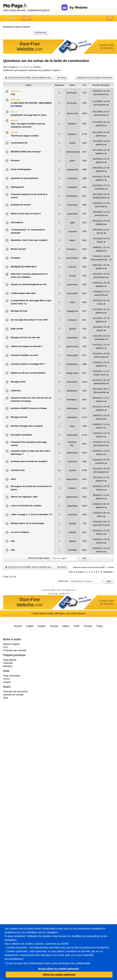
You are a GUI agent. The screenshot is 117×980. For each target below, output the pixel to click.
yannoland (72, 515)
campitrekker (73, 338)
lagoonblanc (73, 417)
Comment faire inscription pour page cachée (29, 444)
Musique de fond (19, 311)
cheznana (72, 231)
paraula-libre (73, 285)
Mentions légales (11, 644)
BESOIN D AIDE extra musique (26, 152)
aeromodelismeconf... (100, 260)
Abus (6, 698)
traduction (16, 391)
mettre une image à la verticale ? (27, 346)
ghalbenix (47, 70)
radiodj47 (72, 532)
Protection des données (15, 650)
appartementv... (73, 497)
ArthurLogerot (72, 355)
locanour (100, 454)
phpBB (53, 590)
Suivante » (37, 67)
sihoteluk (72, 523)
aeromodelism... (73, 258)
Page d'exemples (12, 676)
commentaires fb (19, 143)
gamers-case (72, 113)
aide (13, 541)
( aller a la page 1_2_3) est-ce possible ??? (32, 514)
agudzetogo (73, 506)
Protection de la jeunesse (16, 691)
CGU (6, 647)
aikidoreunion (72, 453)
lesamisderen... (73, 364)
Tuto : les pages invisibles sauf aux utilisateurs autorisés (28, 125)
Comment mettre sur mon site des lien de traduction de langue (31, 399)
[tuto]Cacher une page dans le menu (29, 115)
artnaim (72, 143)
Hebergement (17, 187)
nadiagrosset (73, 311)
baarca (73, 161)
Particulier (8, 663)
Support (7, 682)
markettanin (73, 178)
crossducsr (72, 320)
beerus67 (72, 267)
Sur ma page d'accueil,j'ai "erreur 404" (30, 320)
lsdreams (100, 401)
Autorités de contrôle (13, 695)
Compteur (16, 258)
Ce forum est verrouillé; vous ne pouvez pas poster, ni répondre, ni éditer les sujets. (30, 77)
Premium (15, 160)
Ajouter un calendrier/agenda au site (29, 284)
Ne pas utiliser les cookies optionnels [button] (59, 969)
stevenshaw (72, 205)
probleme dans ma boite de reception (29, 461)
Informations (17, 222)
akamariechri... (73, 479)
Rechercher (41, 32)
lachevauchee (100, 115)
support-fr (57, 70)
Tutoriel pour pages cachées (25, 136)
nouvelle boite (18, 470)
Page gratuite (10, 660)
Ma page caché (18, 382)
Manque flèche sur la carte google (27, 523)
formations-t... (72, 249)
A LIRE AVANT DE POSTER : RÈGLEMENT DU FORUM (31, 105)
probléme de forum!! (21, 205)
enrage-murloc (72, 373)
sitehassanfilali (100, 383)
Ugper (73, 223)
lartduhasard (73, 435)
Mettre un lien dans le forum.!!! (26, 214)
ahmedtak (73, 550)
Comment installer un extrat (24, 355)
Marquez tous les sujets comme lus (94, 77)
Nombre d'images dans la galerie (27, 426)
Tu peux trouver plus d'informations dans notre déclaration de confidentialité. (48, 963)
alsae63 (72, 329)
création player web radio (23, 293)
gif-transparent (21, 70)
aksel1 (100, 516)
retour (62, 77)
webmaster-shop (35, 70)
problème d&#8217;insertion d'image (29, 408)
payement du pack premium (24, 178)
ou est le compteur (20, 532)
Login (26, 18)
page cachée (17, 329)
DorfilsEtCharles (100, 198)
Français (54, 626)
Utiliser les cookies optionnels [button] (59, 974)
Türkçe (99, 626)
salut (13, 479)
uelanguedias (72, 170)
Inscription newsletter (21, 435)
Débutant (8, 666)
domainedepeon (73, 152)
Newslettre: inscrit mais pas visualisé (29, 240)
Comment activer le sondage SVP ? (28, 364)
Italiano (66, 626)
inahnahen (72, 462)
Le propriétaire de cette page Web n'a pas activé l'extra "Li (31, 302)
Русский (88, 626)
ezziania (72, 470)
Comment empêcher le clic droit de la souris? (29, 196)
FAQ (13, 94)
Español (42, 626)
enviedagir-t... (73, 400)
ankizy (72, 302)
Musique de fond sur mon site (25, 337)
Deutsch (18, 626)
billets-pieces (72, 408)
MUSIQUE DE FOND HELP (24, 267)
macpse (72, 276)
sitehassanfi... (72, 382)
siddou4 (72, 541)
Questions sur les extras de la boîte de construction (46, 61)
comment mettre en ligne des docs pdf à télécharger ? (31, 452)
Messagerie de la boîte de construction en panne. (31, 488)
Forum (6, 679)
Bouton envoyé (18, 249)
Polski (76, 626)
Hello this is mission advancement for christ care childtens (29, 275)
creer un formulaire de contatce (26, 506)
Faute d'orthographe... (22, 169)
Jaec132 (100, 233)
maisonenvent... (73, 347)
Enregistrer (11, 18)
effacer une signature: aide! (24, 497)
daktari (72, 240)
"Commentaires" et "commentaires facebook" (28, 231)
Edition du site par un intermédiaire (28, 373)
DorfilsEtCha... (72, 196)
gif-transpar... (72, 93)
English (30, 626)
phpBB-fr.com (64, 594)
